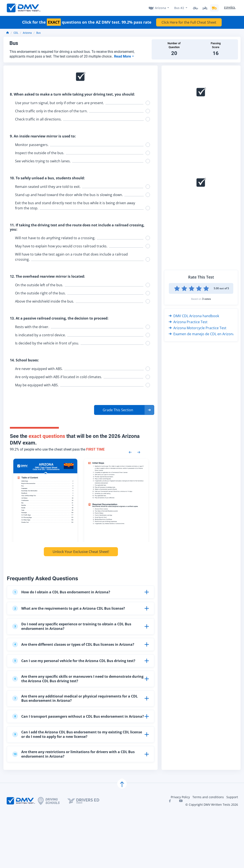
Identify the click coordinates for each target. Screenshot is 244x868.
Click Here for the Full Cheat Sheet (189, 22)
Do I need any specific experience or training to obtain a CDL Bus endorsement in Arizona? (72, 626)
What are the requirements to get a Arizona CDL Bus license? (69, 608)
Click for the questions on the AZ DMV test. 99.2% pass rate (87, 22)
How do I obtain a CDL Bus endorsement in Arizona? (61, 592)
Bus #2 (179, 8)
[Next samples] (139, 452)
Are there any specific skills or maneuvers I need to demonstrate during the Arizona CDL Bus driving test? (78, 679)
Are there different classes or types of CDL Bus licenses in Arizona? (73, 644)
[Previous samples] (130, 452)
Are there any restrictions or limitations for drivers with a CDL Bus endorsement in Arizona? (73, 754)
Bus (38, 33)
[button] (124, 410)
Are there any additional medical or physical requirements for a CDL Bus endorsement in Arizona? (75, 698)
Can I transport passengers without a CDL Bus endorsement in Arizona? (78, 716)
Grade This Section (118, 410)
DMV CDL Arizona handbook (194, 316)
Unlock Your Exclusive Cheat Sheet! (81, 552)
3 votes (207, 299)
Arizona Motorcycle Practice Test (197, 328)
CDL (16, 33)
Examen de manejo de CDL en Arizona (202, 334)
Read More (123, 56)
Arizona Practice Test (188, 322)
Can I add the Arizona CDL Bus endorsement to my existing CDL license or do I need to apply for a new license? (77, 734)
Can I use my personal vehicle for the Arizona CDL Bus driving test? (74, 661)
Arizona (160, 8)
